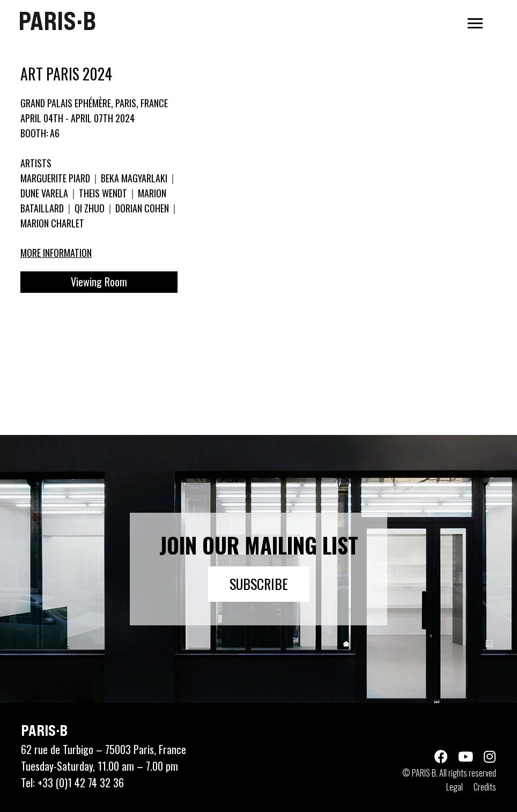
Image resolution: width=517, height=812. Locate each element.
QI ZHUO (90, 208)
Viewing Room (99, 282)
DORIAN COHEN (142, 208)
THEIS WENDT (103, 193)
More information (56, 253)
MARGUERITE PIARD (56, 178)
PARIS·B (57, 21)
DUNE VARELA (45, 193)
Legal (455, 787)
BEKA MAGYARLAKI (134, 178)
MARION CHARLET (52, 223)
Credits (485, 787)
